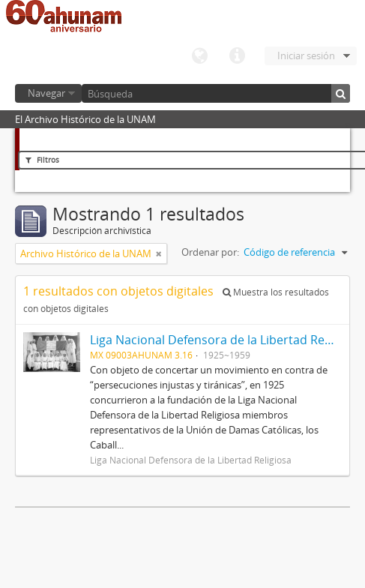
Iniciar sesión (306, 55)
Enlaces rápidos (237, 56)
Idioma (199, 56)
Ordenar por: (210, 252)
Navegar (46, 93)
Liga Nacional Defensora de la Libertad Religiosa (225, 340)
